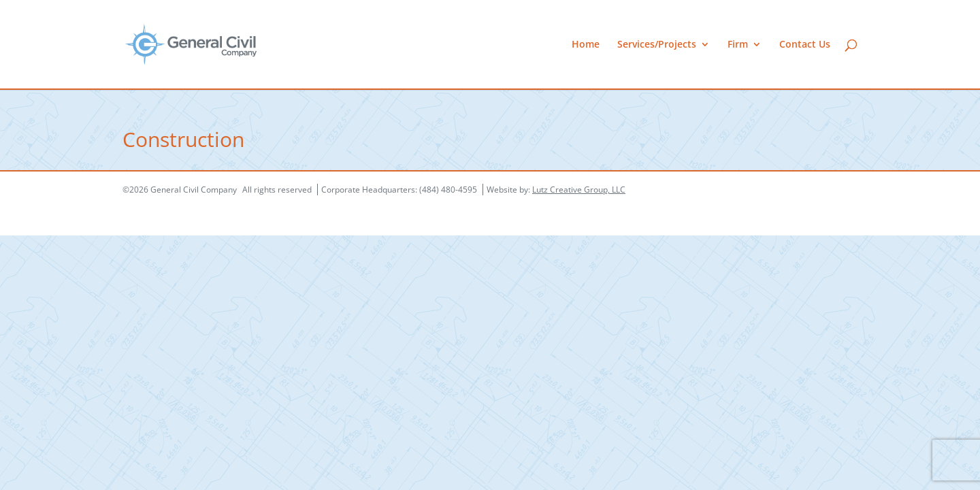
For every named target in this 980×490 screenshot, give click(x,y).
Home (586, 45)
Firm (738, 45)
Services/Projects (657, 45)
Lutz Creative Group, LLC (579, 190)
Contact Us (805, 45)
